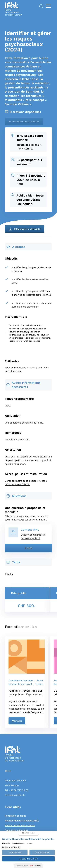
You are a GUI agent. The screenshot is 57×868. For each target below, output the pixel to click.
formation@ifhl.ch (31, 538)
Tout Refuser (15, 852)
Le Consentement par (28, 866)
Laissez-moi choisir (29, 859)
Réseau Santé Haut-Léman (20, 825)
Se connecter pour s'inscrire (24, 121)
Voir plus (17, 721)
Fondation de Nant (15, 816)
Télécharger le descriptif (25, 229)
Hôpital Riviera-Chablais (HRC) (22, 821)
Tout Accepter (42, 852)
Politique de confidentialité (11, 847)
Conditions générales (16, 830)
